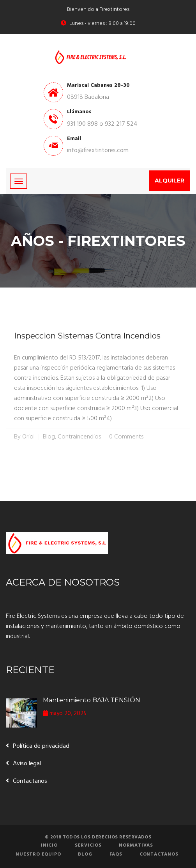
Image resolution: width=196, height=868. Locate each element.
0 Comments (126, 437)
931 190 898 (82, 124)
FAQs (116, 854)
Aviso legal (27, 764)
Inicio (49, 845)
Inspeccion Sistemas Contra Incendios (87, 336)
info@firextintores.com (98, 151)
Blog (49, 437)
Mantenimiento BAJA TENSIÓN (92, 700)
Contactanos (30, 781)
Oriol (28, 437)
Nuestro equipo (38, 854)
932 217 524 (121, 124)
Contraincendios (79, 437)
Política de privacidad (41, 746)
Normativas (136, 845)
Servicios (88, 845)
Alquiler (170, 181)
